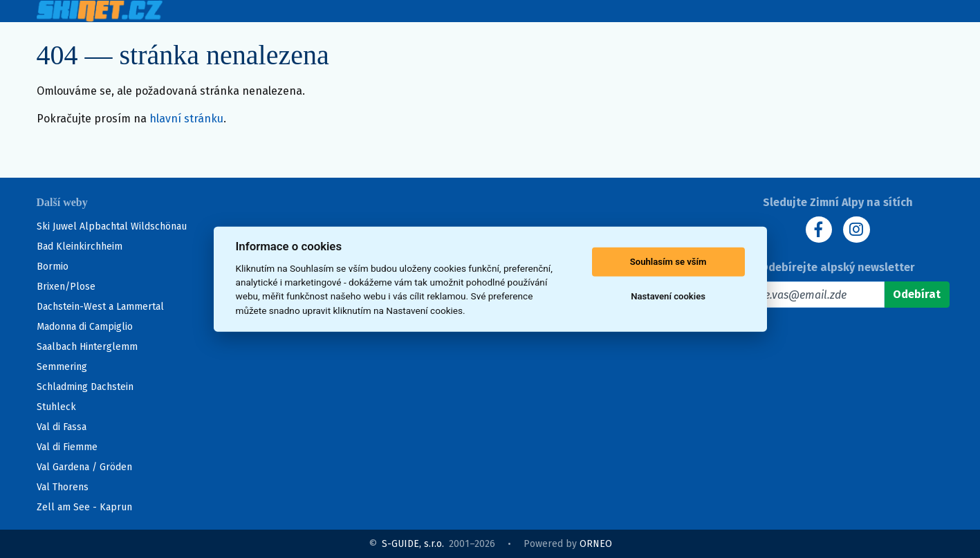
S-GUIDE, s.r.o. (413, 544)
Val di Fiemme (67, 447)
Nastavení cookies (668, 296)
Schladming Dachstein (85, 387)
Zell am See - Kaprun (84, 507)
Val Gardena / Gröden (84, 467)
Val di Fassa (62, 427)
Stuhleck (56, 407)
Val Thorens (63, 487)
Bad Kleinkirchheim (80, 247)
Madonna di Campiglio (85, 327)
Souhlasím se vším (668, 262)
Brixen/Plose (66, 287)
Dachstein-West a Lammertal (100, 307)
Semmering (62, 367)
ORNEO (596, 544)
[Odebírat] (917, 295)
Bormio (53, 267)
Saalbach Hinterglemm (87, 347)
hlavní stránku (186, 119)
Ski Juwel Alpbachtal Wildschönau (112, 226)
